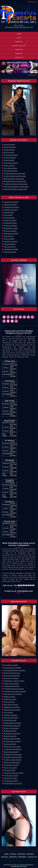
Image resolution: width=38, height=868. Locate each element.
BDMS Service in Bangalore (14, 179)
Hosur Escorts (9, 702)
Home (19, 34)
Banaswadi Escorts (11, 665)
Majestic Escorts (10, 736)
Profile (13, 854)
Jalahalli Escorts (11, 715)
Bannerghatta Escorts (12, 668)
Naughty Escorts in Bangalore (15, 189)
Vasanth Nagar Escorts (13, 749)
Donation (19, 50)
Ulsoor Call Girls (10, 778)
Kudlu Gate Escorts (11, 728)
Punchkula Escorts (11, 234)
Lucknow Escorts (10, 223)
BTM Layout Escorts (11, 678)
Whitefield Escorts (11, 776)
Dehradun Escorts (11, 210)
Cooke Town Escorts (11, 684)
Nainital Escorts (10, 231)
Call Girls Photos (10, 168)
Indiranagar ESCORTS (12, 707)
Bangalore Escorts (19, 866)
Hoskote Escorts (10, 699)
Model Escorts (9, 166)
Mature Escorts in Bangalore (15, 181)
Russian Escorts (10, 147)
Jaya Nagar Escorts (11, 718)
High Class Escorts (11, 163)
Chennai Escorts (10, 252)
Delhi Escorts (9, 213)
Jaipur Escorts (9, 218)
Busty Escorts (9, 152)
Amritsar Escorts (10, 205)
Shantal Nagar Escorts (13, 760)
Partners (19, 54)
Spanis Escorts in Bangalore (15, 174)
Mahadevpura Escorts (12, 734)
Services (19, 42)
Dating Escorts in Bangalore (15, 176)
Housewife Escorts (11, 155)
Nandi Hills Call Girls (12, 747)
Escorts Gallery (19, 46)
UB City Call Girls (10, 768)
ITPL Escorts (8, 712)
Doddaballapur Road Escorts (15, 691)
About (19, 38)
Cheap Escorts (9, 160)
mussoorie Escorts (11, 228)
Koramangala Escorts (12, 726)
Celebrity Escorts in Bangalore (16, 184)
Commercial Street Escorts (14, 681)
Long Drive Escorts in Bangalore (16, 187)
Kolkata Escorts (10, 220)
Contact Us (19, 58)
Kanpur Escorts (10, 244)
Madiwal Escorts (10, 731)
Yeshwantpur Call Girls (13, 783)
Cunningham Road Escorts (14, 689)
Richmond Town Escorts (13, 755)
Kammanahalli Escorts (13, 723)
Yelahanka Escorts (11, 781)
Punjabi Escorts (10, 158)
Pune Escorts (9, 236)
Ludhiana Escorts (11, 226)
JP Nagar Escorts (10, 720)
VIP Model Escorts (11, 171)
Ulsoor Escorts (10, 770)
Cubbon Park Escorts (12, 686)
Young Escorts (9, 150)
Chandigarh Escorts (12, 207)
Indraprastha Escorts (12, 710)
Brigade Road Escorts (12, 676)
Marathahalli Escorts (12, 741)
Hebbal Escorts (10, 697)
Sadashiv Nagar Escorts (13, 757)
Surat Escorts (9, 239)
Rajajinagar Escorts (11, 752)
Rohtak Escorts (10, 247)
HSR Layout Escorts (11, 705)
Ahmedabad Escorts (11, 202)
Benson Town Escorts (12, 673)
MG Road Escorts (10, 744)
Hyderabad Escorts (11, 249)
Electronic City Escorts (13, 694)
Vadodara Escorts (11, 241)
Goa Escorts (8, 215)
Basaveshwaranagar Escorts (15, 670)
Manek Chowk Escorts (12, 739)
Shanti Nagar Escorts (12, 762)
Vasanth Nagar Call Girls (14, 773)
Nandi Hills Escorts (11, 765)
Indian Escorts (9, 145)
